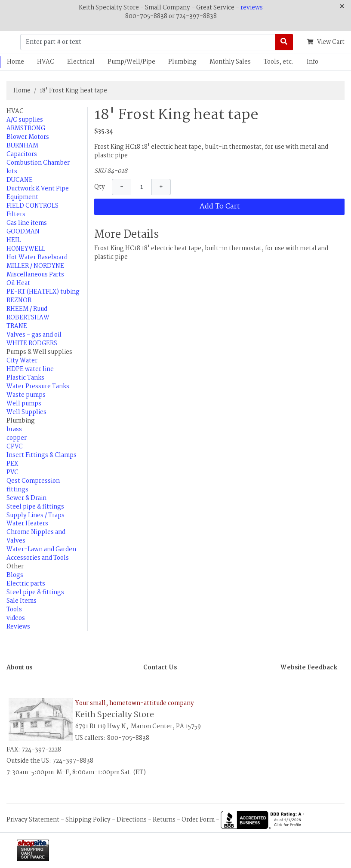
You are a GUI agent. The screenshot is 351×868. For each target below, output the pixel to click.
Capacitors (22, 154)
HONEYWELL (26, 249)
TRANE (17, 326)
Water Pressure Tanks (38, 386)
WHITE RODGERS (32, 344)
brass (14, 429)
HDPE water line (30, 369)
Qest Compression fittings (33, 485)
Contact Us (160, 668)
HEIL (14, 240)
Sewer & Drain (26, 498)
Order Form (198, 820)
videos (16, 618)
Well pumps (24, 404)
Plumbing (182, 62)
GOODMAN (23, 232)
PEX (12, 464)
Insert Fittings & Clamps (42, 455)
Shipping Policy (88, 820)
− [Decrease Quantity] (122, 187)
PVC (12, 472)
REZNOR (19, 301)
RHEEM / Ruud (27, 309)
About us (19, 668)
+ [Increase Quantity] (161, 187)
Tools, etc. (279, 62)
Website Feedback (309, 668)
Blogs (15, 575)
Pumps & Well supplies (39, 352)
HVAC (46, 62)
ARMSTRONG (26, 129)
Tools (14, 610)
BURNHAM (22, 146)
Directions (132, 820)
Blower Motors (28, 137)
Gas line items (27, 223)
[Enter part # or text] (148, 42)
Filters (16, 215)
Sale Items (22, 601)
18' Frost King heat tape (73, 91)
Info (313, 62)
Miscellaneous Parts (35, 275)
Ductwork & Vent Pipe (38, 189)
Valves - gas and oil (34, 335)
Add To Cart (220, 207)
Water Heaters (27, 524)
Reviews (18, 627)
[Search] (284, 42)
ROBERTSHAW (28, 318)
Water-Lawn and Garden (41, 549)
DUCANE (20, 180)
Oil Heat (18, 283)
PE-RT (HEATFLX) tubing (43, 292)
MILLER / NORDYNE (35, 266)
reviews (252, 8)
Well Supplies (26, 412)
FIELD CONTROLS (32, 206)
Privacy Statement (33, 820)
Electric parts (26, 584)
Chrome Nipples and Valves (36, 537)
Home (22, 91)
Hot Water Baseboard (37, 258)
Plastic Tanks (25, 378)
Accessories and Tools (38, 558)
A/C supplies (25, 120)
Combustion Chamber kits (38, 167)
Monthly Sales (230, 62)
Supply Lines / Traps (35, 515)
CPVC (15, 447)
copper (17, 438)
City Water (22, 361)
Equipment (22, 197)
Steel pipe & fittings (35, 507)
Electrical (81, 62)
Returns (164, 820)
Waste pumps (26, 395)
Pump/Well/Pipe (131, 62)
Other (15, 567)
